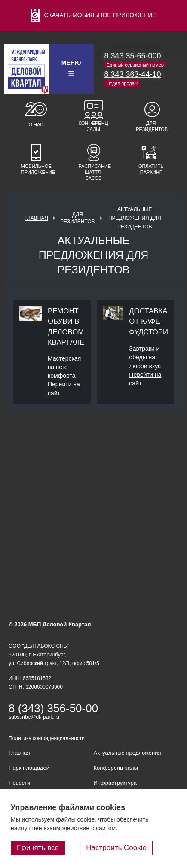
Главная (36, 218)
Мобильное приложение (36, 169)
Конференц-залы (94, 126)
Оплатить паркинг (151, 169)
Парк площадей (29, 768)
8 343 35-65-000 (133, 56)
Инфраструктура (115, 783)
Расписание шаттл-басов (94, 172)
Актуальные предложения (127, 753)
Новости (19, 783)
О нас (36, 124)
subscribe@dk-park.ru (34, 717)
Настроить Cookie (116, 848)
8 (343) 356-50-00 (53, 708)
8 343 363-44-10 (133, 74)
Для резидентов (151, 126)
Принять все (38, 848)
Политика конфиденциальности (47, 738)
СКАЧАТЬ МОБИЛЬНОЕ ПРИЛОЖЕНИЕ (93, 15)
